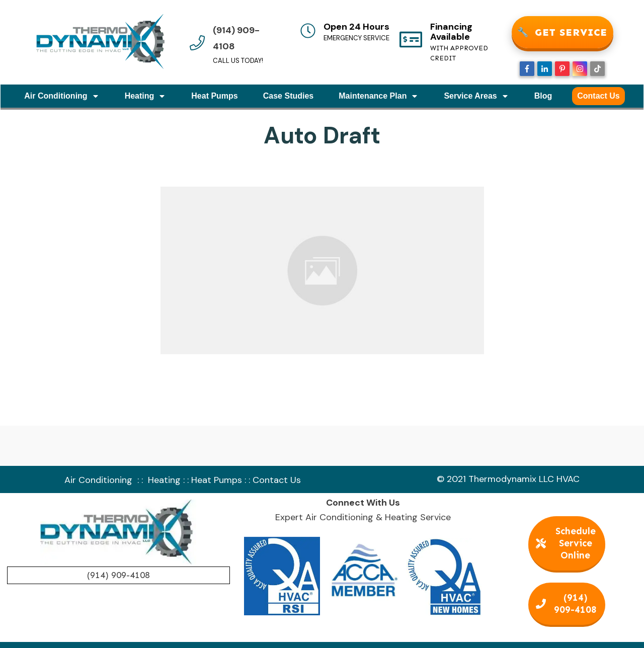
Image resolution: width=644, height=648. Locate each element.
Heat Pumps (217, 480)
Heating (164, 480)
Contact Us (277, 480)
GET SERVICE (562, 32)
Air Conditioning (98, 480)
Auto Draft (322, 135)
